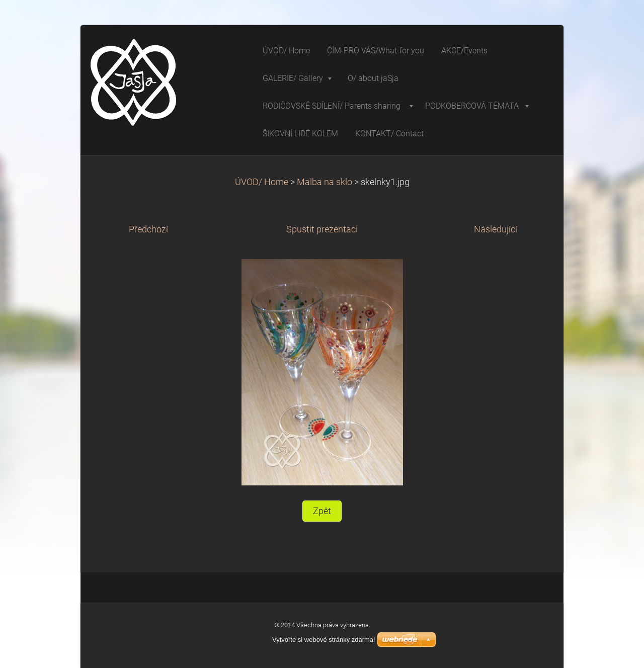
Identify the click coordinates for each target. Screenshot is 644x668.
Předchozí (148, 229)
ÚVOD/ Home (262, 182)
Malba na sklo (325, 182)
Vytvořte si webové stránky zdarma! (324, 640)
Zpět (322, 511)
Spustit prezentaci (322, 229)
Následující (496, 229)
